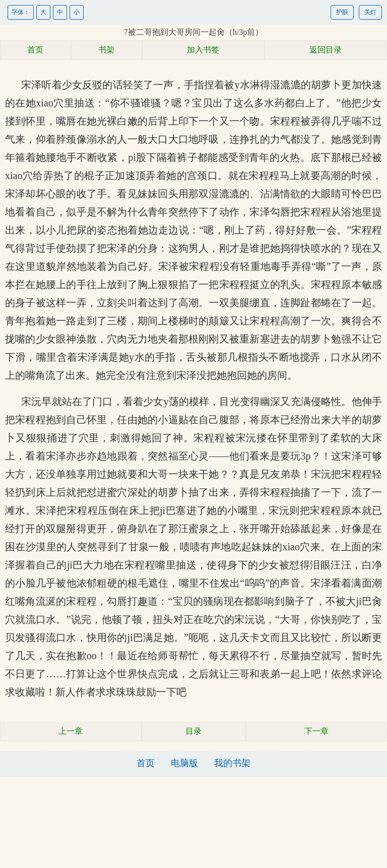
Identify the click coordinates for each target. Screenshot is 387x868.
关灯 (370, 12)
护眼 (342, 12)
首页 (35, 50)
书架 (106, 50)
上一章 (71, 731)
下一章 (316, 731)
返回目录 (326, 50)
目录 (193, 731)
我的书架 (232, 763)
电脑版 (184, 763)
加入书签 (203, 50)
